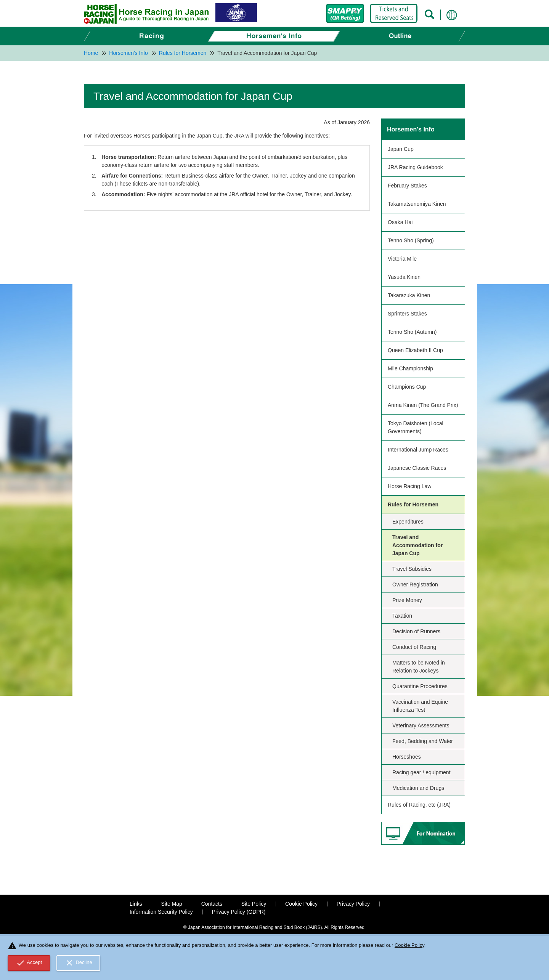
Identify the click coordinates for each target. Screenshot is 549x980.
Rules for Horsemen (413, 504)
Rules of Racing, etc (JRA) (419, 805)
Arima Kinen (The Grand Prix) (423, 405)
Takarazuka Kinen (409, 295)
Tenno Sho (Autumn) (412, 332)
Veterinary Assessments (421, 725)
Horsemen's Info (411, 129)
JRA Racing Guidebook (415, 167)
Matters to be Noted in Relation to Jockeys (419, 667)
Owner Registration (415, 584)
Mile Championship (410, 368)
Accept (29, 963)
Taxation (402, 616)
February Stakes (407, 186)
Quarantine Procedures (420, 686)
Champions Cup (407, 387)
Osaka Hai (400, 222)
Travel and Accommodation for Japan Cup (417, 545)
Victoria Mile (402, 259)
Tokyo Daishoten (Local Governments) (416, 427)
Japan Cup (401, 149)
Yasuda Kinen (404, 277)
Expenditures (408, 522)
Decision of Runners (416, 631)
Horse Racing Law (409, 486)
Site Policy (254, 904)
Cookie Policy (301, 904)
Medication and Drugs (418, 788)
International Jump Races (418, 450)
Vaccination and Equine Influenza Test (420, 706)
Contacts (212, 904)
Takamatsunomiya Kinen (417, 204)
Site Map (172, 904)
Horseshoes (407, 757)
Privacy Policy (353, 904)
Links (136, 904)
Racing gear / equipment (421, 772)
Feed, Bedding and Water (423, 741)
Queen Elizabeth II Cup (415, 350)
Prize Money (407, 600)
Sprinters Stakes (407, 314)
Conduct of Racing (414, 647)
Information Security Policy (161, 912)
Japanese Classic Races (417, 468)
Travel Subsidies (412, 569)
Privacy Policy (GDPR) (239, 912)
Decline (79, 963)
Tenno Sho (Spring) (411, 240)
